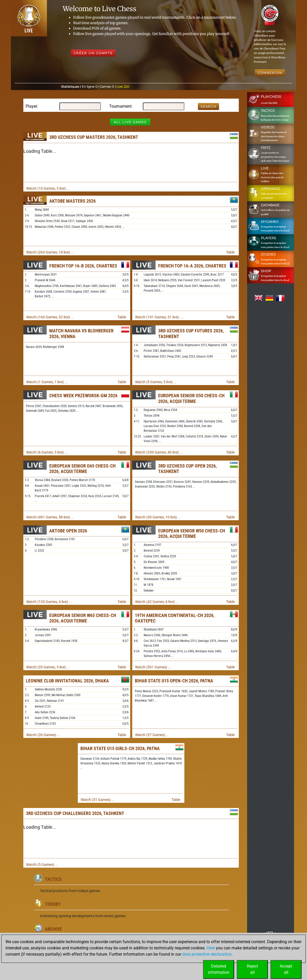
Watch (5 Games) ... (42, 865)
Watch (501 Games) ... (153, 667)
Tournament (120, 106)
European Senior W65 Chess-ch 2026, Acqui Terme (83, 618)
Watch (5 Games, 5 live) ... (156, 382)
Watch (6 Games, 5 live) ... (47, 452)
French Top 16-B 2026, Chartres (83, 266)
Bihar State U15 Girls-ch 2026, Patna (120, 748)
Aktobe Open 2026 (68, 531)
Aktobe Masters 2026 (72, 201)
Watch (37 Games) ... (152, 735)
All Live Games (130, 122)
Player (31, 106)
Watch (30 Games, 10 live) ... (158, 517)
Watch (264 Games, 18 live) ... (50, 252)
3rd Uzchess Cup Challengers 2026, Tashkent (75, 813)
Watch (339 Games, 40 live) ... (159, 452)
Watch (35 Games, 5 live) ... (48, 667)
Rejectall (252, 969)
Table (230, 252)
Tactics (53, 879)
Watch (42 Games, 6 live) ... (157, 602)
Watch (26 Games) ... (43, 735)
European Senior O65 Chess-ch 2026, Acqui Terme (82, 469)
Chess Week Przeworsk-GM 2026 (83, 396)
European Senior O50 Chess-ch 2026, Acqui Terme (191, 398)
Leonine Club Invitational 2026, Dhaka (67, 681)
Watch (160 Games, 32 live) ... (50, 317)
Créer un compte (93, 53)
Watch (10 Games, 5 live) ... (48, 188)
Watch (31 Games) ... (98, 800)
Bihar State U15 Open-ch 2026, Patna (174, 681)
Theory (53, 904)
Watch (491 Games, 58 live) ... (50, 517)
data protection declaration (207, 954)
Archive (53, 929)
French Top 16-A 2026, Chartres (192, 266)
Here (211, 948)
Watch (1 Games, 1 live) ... (47, 382)
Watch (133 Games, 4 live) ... (49, 602)
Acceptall (286, 969)
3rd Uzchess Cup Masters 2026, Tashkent (94, 137)
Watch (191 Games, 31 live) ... (159, 317)
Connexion (270, 73)
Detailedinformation (219, 969)
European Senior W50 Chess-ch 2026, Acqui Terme (192, 534)
